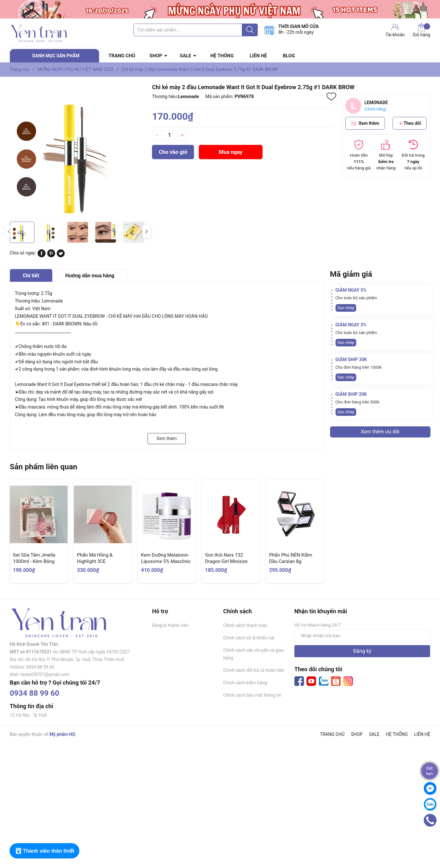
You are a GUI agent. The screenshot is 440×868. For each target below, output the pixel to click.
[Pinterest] (51, 256)
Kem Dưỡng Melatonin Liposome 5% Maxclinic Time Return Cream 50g (166, 561)
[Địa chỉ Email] (362, 636)
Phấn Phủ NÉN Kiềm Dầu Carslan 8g (291, 558)
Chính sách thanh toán (245, 625)
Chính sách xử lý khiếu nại (249, 638)
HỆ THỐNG (222, 56)
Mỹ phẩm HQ (62, 734)
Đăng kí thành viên (170, 625)
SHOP (156, 56)
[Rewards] (44, 851)
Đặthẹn (429, 771)
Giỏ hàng (421, 30)
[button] (146, 231)
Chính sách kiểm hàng (245, 683)
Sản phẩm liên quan (44, 467)
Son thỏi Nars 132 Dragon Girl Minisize (226, 558)
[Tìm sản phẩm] (196, 30)
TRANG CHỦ (122, 56)
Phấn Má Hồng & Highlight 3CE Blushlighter (95, 561)
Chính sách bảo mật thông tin (252, 695)
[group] (78, 151)
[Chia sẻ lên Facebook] (42, 256)
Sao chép (346, 308)
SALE (185, 56)
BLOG (289, 56)
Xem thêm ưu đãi (380, 432)
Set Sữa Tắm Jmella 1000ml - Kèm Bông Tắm (34, 561)
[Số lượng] (170, 135)
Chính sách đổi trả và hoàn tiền (253, 670)
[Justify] (250, 30)
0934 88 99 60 (35, 693)
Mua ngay (231, 152)
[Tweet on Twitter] (61, 256)
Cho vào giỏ (173, 152)
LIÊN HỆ (258, 56)
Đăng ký (362, 651)
